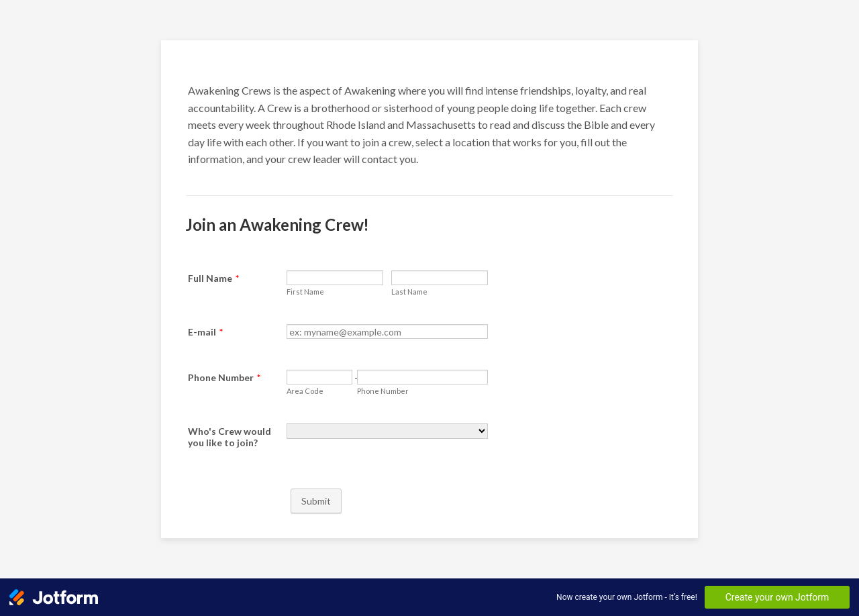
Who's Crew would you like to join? (230, 437)
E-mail (205, 332)
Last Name (409, 292)
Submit (316, 501)
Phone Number (224, 377)
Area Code (305, 391)
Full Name (213, 278)
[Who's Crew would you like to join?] (387, 431)
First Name (305, 292)
